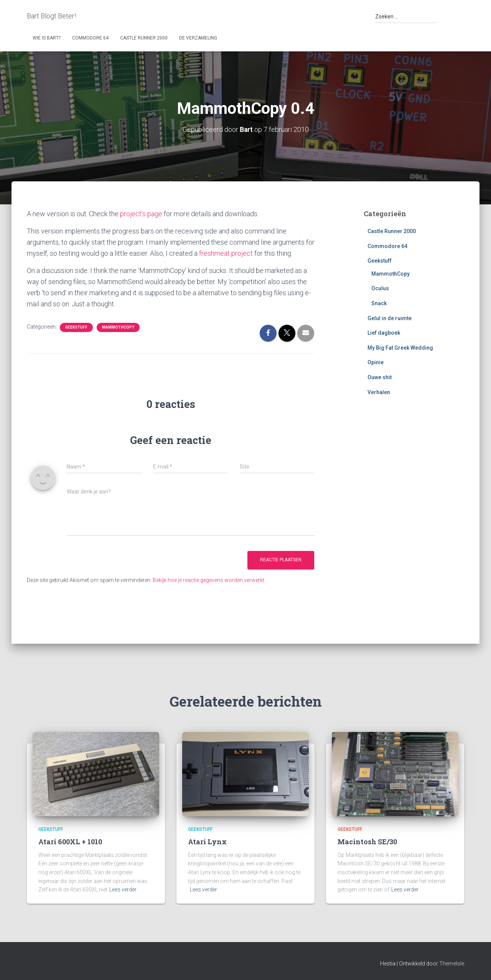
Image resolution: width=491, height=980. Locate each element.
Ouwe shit (380, 377)
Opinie (376, 362)
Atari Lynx (207, 841)
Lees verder (123, 889)
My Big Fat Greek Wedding (400, 347)
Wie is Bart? (47, 38)
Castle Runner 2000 (144, 38)
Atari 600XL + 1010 (70, 841)
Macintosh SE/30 (367, 841)
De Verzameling (198, 38)
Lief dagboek (384, 333)
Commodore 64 (90, 38)
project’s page (141, 213)
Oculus (380, 288)
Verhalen (379, 392)
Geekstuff (76, 326)
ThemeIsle (452, 963)
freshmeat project (226, 253)
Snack (379, 303)
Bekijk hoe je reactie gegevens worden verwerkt (208, 579)
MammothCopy (118, 326)
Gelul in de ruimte (390, 318)
